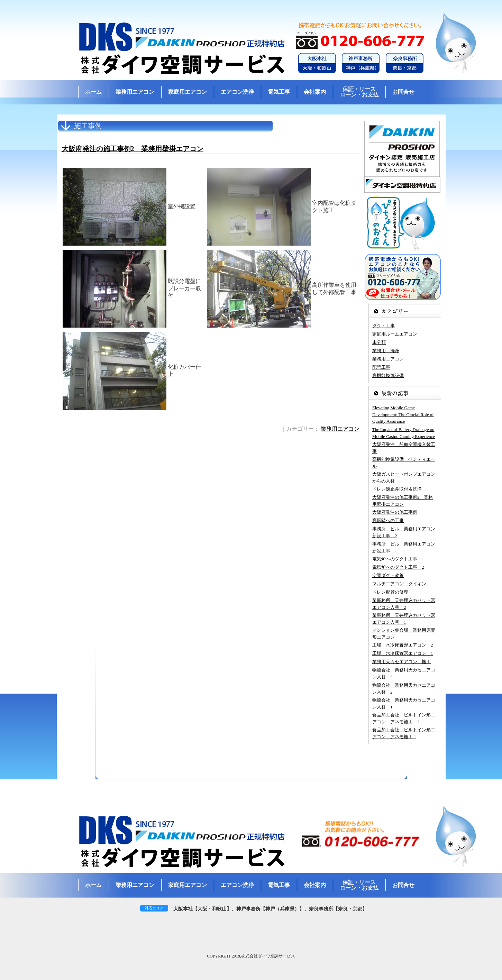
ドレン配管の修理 (390, 592)
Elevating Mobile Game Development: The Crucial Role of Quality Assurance (403, 415)
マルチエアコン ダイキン (399, 584)
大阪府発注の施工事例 (395, 512)
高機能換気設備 (388, 376)
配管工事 (381, 367)
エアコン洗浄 (237, 92)
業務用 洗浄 (386, 351)
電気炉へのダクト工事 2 (398, 567)
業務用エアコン (135, 92)
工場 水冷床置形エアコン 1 (403, 653)
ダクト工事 (384, 326)
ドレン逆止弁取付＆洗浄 (397, 489)
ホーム (93, 92)
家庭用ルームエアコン (395, 334)
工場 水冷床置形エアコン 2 (403, 645)
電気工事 (279, 92)
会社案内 (315, 92)
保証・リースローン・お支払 (359, 92)
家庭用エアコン (188, 92)
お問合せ (403, 92)
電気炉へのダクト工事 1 (398, 559)
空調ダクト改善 (388, 576)
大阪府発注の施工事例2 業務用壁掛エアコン (133, 149)
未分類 (379, 342)
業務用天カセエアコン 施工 (401, 662)
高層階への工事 (388, 521)
